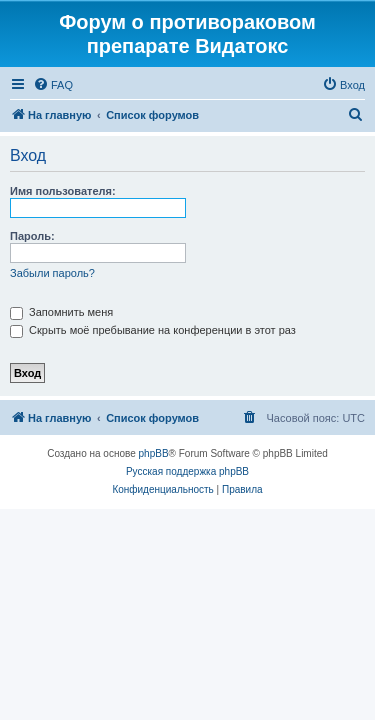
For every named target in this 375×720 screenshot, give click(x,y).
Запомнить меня (61, 312)
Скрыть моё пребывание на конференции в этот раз (153, 330)
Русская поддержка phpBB (187, 471)
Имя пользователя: (63, 191)
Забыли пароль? (52, 273)
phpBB (154, 453)
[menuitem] (53, 85)
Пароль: (32, 236)
